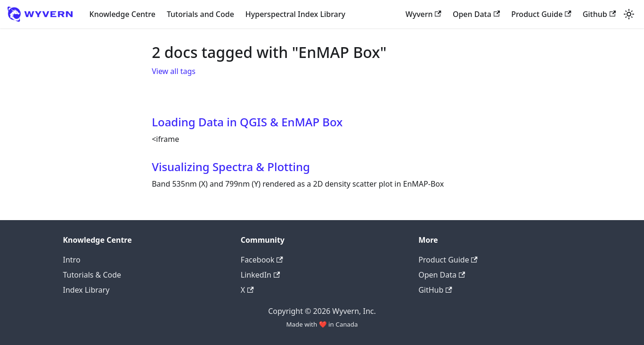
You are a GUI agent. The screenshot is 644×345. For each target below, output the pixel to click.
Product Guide (541, 14)
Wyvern (424, 14)
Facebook (262, 260)
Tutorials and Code (200, 14)
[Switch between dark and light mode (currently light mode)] (629, 14)
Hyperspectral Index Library (295, 14)
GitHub (435, 290)
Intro (72, 260)
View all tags (174, 71)
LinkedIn (260, 275)
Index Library (86, 290)
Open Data (476, 14)
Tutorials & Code (92, 275)
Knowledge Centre (122, 14)
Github (599, 14)
